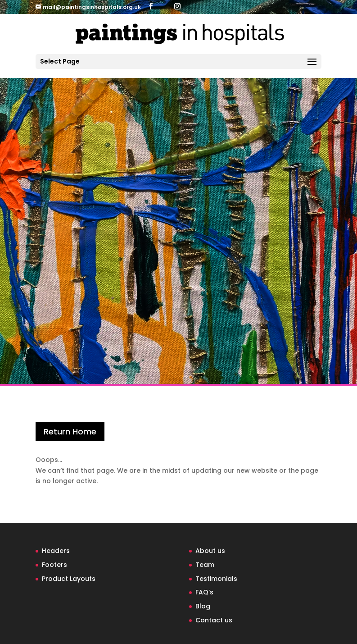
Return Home (70, 432)
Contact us (214, 620)
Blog (203, 606)
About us (210, 551)
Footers (54, 565)
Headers (56, 551)
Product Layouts (69, 579)
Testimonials (216, 579)
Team (205, 565)
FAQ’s (204, 592)
